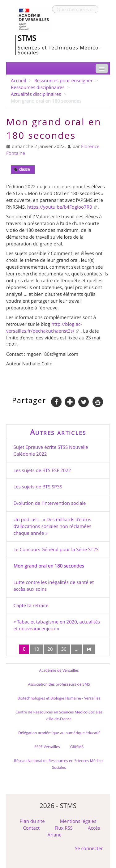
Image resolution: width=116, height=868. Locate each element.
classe (22, 169)
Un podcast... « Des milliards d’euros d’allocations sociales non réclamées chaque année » (53, 526)
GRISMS (77, 747)
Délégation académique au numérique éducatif (59, 733)
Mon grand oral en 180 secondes (49, 566)
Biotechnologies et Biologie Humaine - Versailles (59, 698)
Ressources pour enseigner (63, 81)
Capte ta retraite (31, 606)
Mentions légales (78, 821)
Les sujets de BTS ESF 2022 (42, 470)
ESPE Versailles (47, 747)
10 (36, 649)
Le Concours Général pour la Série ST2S (56, 550)
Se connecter (89, 849)
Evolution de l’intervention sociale (50, 503)
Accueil (18, 81)
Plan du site (32, 821)
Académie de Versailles (59, 670)
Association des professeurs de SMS (59, 684)
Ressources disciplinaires (38, 87)
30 (64, 649)
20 (50, 649)
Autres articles (58, 432)
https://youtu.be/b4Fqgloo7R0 (60, 207)
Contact (31, 828)
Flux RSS (64, 828)
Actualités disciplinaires (36, 94)
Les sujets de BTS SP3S (38, 487)
